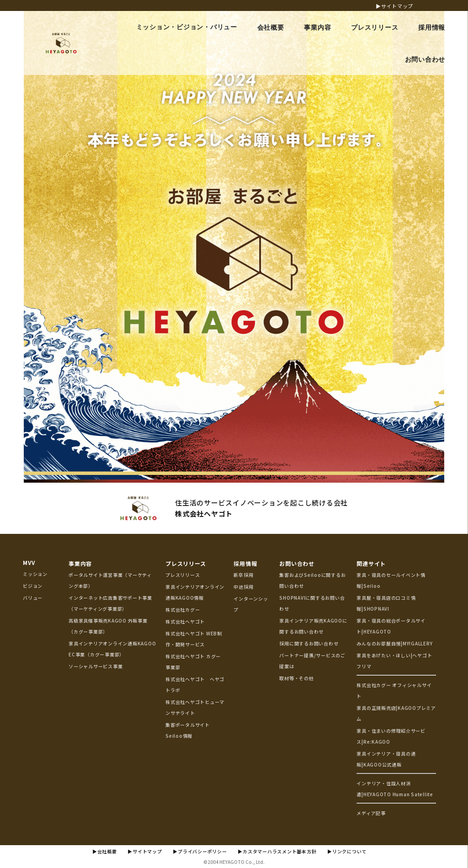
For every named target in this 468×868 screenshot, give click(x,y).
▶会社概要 (105, 851)
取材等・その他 (296, 678)
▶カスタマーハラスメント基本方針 (277, 851)
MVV (29, 562)
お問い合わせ (297, 563)
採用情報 (245, 563)
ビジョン (33, 586)
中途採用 (243, 587)
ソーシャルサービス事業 (96, 666)
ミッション (35, 574)
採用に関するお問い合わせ (309, 643)
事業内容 (80, 563)
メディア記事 (371, 813)
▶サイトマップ (394, 6)
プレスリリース (186, 563)
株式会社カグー (183, 610)
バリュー (33, 598)
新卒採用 (243, 575)
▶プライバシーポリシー (200, 851)
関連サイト (371, 563)
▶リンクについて (347, 851)
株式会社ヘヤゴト (185, 621)
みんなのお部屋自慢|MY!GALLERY (394, 643)
